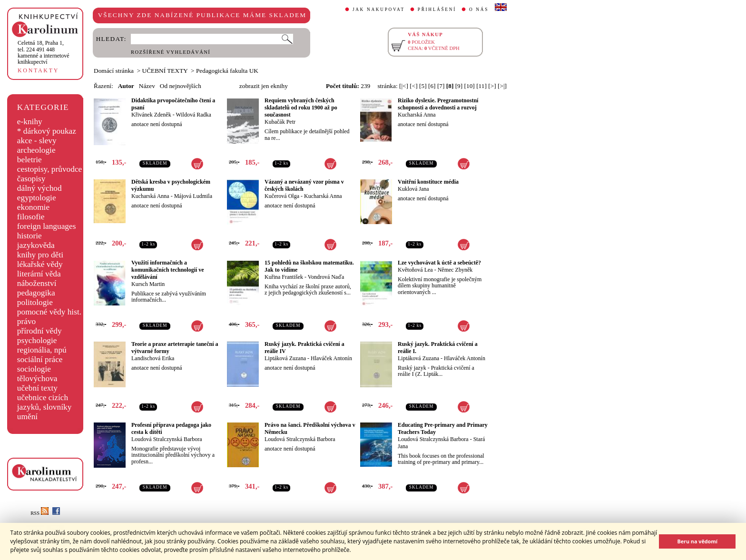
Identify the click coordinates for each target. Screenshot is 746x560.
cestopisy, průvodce (50, 169)
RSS (39, 513)
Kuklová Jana (413, 189)
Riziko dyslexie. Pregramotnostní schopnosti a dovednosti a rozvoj (438, 104)
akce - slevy (37, 141)
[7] (441, 86)
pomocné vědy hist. (49, 312)
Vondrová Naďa (326, 277)
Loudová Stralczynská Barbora (167, 439)
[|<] (404, 86)
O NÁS (479, 10)
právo (26, 321)
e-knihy (30, 122)
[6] (432, 86)
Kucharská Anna (417, 115)
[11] (481, 86)
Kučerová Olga (282, 196)
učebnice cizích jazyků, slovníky (44, 402)
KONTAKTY (38, 70)
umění (27, 417)
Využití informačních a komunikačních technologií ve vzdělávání (168, 270)
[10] (470, 86)
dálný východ (39, 188)
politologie (35, 302)
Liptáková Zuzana (285, 358)
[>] (492, 86)
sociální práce (40, 359)
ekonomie (33, 207)
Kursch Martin (148, 284)
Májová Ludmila (193, 196)
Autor (126, 86)
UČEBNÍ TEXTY (165, 71)
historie (29, 236)
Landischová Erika (153, 358)
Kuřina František (284, 277)
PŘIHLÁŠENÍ (437, 10)
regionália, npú (42, 350)
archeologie (36, 150)
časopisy (31, 179)
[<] (413, 86)
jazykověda (36, 245)
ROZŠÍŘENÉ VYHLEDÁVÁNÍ (171, 52)
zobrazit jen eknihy (264, 86)
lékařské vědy (40, 264)
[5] (423, 86)
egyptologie (37, 198)
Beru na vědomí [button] (697, 541)
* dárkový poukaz (47, 131)
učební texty (37, 388)
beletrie (29, 160)
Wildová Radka (193, 115)
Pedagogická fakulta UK (227, 71)
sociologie (34, 369)
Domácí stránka (114, 71)
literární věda (39, 274)
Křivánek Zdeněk (151, 115)
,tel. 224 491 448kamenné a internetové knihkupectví (44, 52)
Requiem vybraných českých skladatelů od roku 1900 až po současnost (301, 108)
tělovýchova (37, 378)
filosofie (31, 217)
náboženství (37, 283)
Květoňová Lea (415, 270)
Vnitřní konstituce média (428, 182)
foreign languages (47, 226)
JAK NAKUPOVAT (379, 10)
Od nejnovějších (181, 86)
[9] (459, 86)
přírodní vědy (39, 331)
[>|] (502, 86)
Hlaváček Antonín (331, 358)
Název (147, 86)
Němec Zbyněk (455, 270)
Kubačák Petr (280, 122)
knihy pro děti (40, 255)
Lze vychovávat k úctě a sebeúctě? (439, 263)
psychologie (37, 340)
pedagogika (36, 293)
